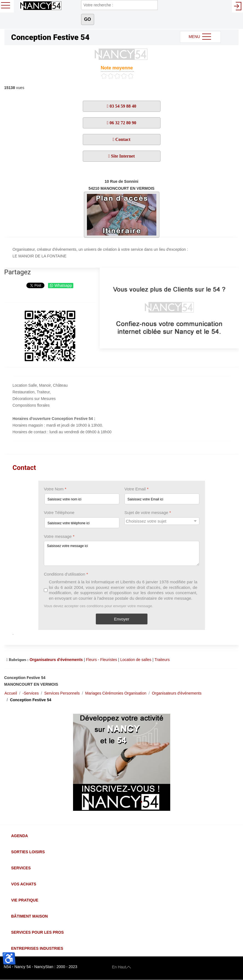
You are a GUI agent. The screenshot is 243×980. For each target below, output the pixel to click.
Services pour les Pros (37, 932)
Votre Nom (55, 489)
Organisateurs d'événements (56, 660)
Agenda (20, 836)
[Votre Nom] (82, 499)
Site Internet (122, 156)
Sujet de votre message (148, 513)
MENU (200, 37)
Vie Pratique (25, 900)
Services (21, 868)
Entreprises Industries (37, 948)
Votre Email (136, 489)
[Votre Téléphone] (82, 523)
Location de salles (136, 660)
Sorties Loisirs (28, 852)
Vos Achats (24, 884)
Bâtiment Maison (29, 916)
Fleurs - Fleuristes (102, 660)
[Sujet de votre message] (162, 521)
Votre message (59, 536)
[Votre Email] (162, 499)
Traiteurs (162, 660)
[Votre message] (122, 553)
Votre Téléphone (59, 513)
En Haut (121, 967)
